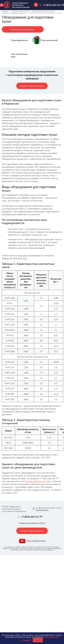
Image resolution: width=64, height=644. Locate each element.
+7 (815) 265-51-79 (53, 5)
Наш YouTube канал (36, 541)
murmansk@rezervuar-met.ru (39, 481)
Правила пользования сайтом (32, 523)
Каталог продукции (20, 11)
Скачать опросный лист (23, 29)
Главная (5, 11)
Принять (38, 640)
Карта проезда (42, 510)
